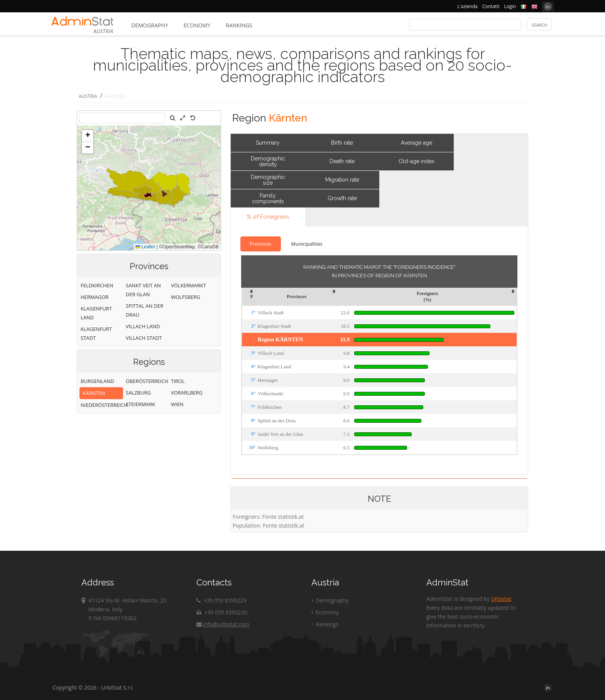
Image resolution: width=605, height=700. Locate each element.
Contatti (491, 6)
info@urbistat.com (223, 624)
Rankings (239, 25)
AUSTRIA (88, 96)
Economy (197, 25)
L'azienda (468, 6)
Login (510, 6)
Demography (150, 25)
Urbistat (501, 599)
